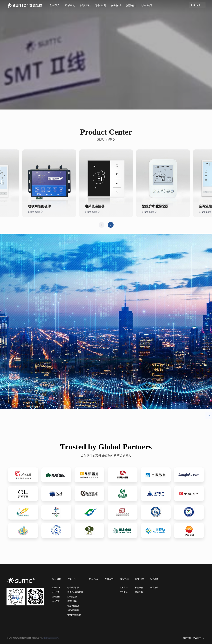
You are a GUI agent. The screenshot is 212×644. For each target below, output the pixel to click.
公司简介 (55, 5)
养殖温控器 (72, 601)
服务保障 (116, 5)
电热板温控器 (73, 606)
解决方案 (85, 5)
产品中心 (70, 5)
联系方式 (154, 588)
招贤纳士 (131, 5)
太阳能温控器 (73, 610)
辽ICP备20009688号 (51, 638)
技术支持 (124, 588)
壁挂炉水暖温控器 (75, 592)
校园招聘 (139, 592)
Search (197, 5)
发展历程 (56, 597)
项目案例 (101, 5)
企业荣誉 (56, 601)
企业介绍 (56, 588)
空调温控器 (72, 597)
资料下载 (124, 592)
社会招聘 (139, 588)
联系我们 (147, 5)
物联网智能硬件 (74, 615)
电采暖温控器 (73, 588)
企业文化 (56, 592)
